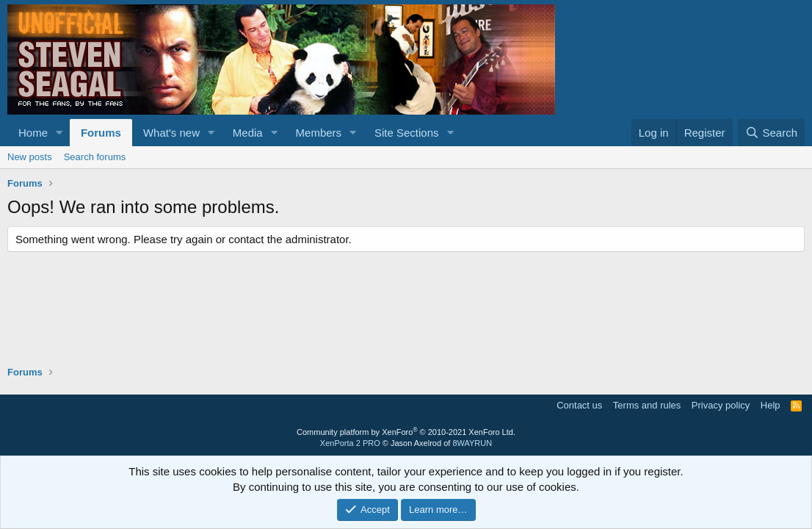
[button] (59, 133)
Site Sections (407, 133)
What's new (171, 133)
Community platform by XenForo (406, 432)
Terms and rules (647, 405)
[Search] (771, 133)
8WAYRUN (472, 443)
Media (248, 133)
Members (319, 133)
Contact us (579, 405)
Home (33, 133)
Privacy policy (721, 405)
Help (771, 405)
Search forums (95, 157)
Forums (101, 133)
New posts (30, 157)
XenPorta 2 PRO (350, 443)
